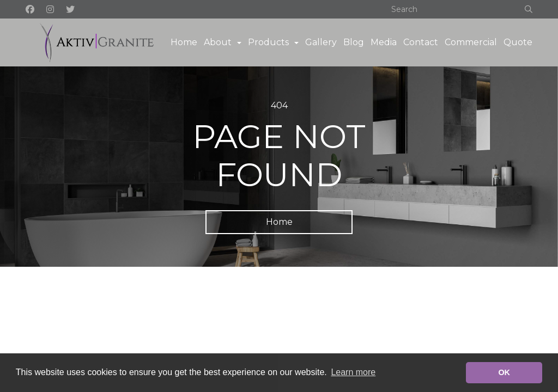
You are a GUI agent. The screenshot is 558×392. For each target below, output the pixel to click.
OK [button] (504, 372)
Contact (421, 42)
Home (184, 42)
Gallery (321, 42)
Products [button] (268, 42)
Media (384, 42)
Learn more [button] (353, 372)
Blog (354, 42)
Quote (518, 42)
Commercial (471, 42)
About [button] (218, 42)
